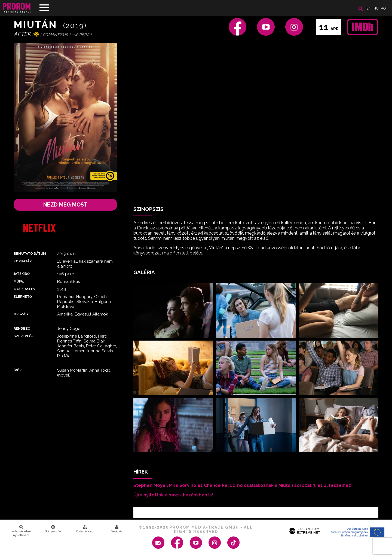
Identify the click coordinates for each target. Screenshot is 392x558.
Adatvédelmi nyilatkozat (21, 531)
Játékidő (22, 274)
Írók (18, 370)
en (369, 8)
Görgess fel (53, 529)
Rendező (22, 329)
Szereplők (24, 336)
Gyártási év (24, 289)
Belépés (117, 529)
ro (383, 8)
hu (376, 8)
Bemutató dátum (30, 254)
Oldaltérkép (85, 529)
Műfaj (19, 281)
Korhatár (23, 261)
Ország (21, 314)
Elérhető (23, 297)
